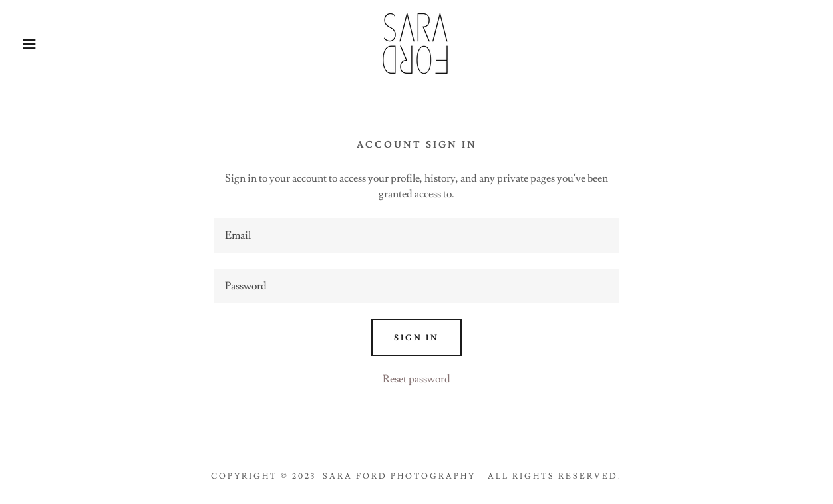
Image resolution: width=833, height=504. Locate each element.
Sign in (416, 338)
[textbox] (416, 235)
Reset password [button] (416, 379)
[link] (416, 41)
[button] (42, 44)
